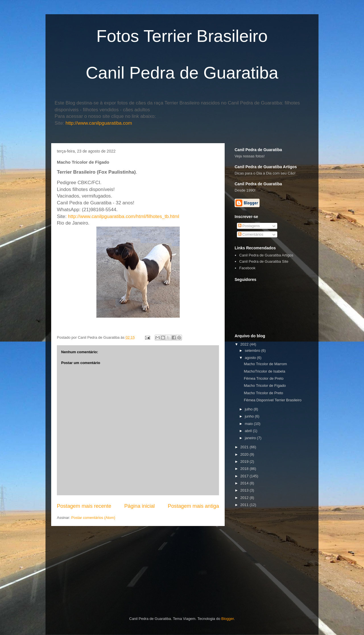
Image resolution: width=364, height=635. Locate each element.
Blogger (227, 619)
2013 (245, 490)
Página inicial (139, 506)
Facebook (247, 268)
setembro (253, 351)
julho (249, 409)
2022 (245, 344)
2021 (245, 447)
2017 (245, 476)
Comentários (251, 234)
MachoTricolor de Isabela (264, 371)
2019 (245, 462)
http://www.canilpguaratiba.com (99, 123)
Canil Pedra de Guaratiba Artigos (266, 255)
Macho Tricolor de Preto (263, 393)
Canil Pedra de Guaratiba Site (264, 261)
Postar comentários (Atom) (93, 518)
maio (249, 424)
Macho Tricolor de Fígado (265, 386)
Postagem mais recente (84, 506)
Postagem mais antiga (193, 506)
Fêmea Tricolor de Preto (263, 378)
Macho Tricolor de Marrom (265, 364)
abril (249, 431)
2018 (245, 469)
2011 (245, 505)
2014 (245, 483)
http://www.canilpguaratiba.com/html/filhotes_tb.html (124, 216)
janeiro (251, 438)
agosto (251, 358)
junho (250, 416)
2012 (245, 498)
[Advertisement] (299, 549)
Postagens (249, 226)
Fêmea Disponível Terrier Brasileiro (273, 400)
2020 (245, 454)
